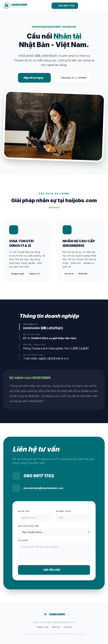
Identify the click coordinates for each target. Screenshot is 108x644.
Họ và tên (24, 511)
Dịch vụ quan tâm (28, 526)
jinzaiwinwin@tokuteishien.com (43, 488)
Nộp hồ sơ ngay (34, 78)
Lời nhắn (23, 540)
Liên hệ (68, 627)
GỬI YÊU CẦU (54, 570)
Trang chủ (43, 627)
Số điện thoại (64, 511)
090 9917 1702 (65, 6)
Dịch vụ (56, 627)
